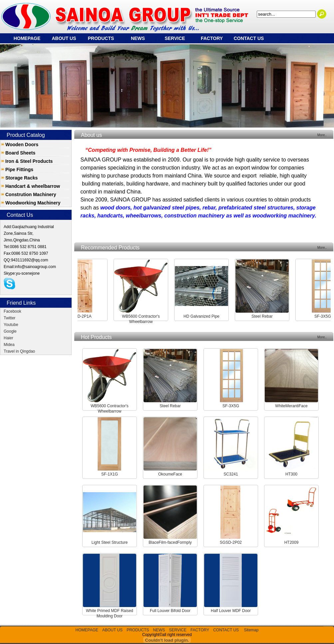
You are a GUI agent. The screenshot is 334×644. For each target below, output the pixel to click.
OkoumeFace (170, 474)
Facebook (12, 311)
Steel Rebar (265, 316)
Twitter (9, 318)
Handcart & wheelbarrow (33, 186)
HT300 (291, 474)
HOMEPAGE (27, 38)
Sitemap (251, 630)
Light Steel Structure (110, 542)
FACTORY (212, 38)
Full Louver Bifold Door (170, 611)
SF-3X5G (326, 316)
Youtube (11, 325)
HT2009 (292, 542)
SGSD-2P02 (231, 542)
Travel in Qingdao (19, 351)
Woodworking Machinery (33, 203)
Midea (9, 345)
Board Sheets (20, 153)
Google (10, 331)
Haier (8, 338)
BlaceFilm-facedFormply (170, 542)
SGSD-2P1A (83, 316)
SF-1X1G (110, 474)
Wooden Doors (22, 145)
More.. (322, 135)
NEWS (138, 38)
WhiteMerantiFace (291, 406)
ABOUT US (64, 38)
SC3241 (231, 474)
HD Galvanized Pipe (204, 316)
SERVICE (175, 38)
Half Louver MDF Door (231, 611)
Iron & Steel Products (29, 161)
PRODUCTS (101, 38)
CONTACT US (249, 38)
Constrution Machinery (31, 194)
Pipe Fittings (19, 169)
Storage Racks (21, 178)
